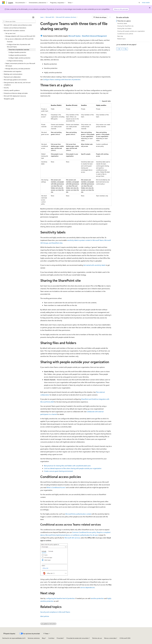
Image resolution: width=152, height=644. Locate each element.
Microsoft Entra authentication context (78, 514)
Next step (120, 36)
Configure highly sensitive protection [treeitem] (19, 58)
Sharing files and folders (124, 28)
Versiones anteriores (34, 638)
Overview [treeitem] (10, 42)
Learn (42, 17)
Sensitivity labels (122, 23)
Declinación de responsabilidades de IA (14, 638)
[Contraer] (33, 17)
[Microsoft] (4, 3)
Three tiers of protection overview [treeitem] (19, 50)
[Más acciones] (110, 17)
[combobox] (19, 21)
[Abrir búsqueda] (139, 3)
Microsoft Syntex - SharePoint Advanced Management (88, 36)
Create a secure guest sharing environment (58, 471)
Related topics (121, 39)
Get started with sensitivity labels (94, 265)
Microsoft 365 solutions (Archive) (66, 17)
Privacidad (60, 638)
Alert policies (45, 616)
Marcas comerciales (110, 638)
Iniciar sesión (146, 2)
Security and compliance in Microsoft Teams (55, 612)
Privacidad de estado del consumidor (77, 638)
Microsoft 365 (50, 17)
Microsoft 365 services (72, 538)
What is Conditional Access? (56, 487)
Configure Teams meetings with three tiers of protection (62, 79)
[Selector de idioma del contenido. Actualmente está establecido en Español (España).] (9, 633)
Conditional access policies (125, 34)
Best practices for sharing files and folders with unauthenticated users (67, 466)
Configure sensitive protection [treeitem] (17, 55)
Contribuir (51, 638)
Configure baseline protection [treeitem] (17, 52)
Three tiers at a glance (124, 21)
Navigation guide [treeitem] (9, 99)
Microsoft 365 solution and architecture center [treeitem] (18, 25)
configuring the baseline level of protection (60, 598)
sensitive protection (97, 598)
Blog (43, 638)
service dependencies (87, 587)
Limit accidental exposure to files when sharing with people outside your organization (73, 468)
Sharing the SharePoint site (125, 26)
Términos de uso (97, 638)
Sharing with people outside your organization (131, 31)
